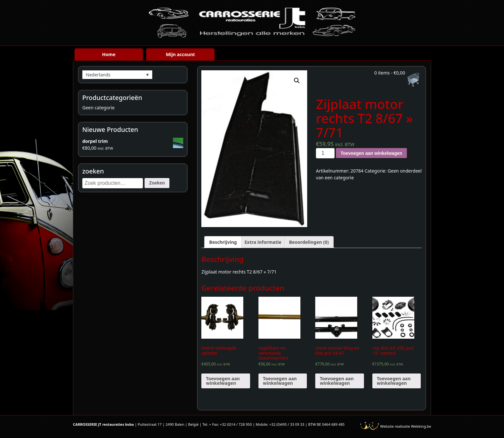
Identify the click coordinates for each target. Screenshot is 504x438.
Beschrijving (223, 242)
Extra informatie (263, 242)
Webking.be (421, 426)
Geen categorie (98, 108)
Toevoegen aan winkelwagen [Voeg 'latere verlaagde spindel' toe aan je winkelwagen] (223, 381)
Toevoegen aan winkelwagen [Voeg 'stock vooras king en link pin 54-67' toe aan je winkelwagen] (337, 381)
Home (109, 54)
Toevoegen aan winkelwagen (371, 153)
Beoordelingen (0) (309, 242)
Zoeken (157, 183)
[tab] (223, 242)
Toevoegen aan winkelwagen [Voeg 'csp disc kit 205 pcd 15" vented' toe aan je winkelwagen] (394, 381)
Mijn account (180, 54)
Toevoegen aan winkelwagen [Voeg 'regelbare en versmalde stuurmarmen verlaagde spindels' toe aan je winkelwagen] (280, 381)
